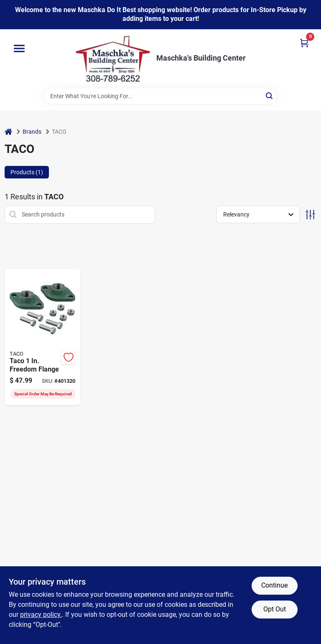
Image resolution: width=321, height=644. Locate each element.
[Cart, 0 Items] (304, 43)
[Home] (8, 132)
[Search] (270, 95)
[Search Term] (160, 96)
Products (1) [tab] (27, 172)
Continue (274, 585)
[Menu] (19, 48)
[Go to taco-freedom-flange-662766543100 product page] (43, 337)
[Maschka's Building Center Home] (113, 59)
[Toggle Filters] (310, 215)
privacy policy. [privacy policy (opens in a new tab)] (41, 615)
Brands (32, 132)
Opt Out (275, 609)
